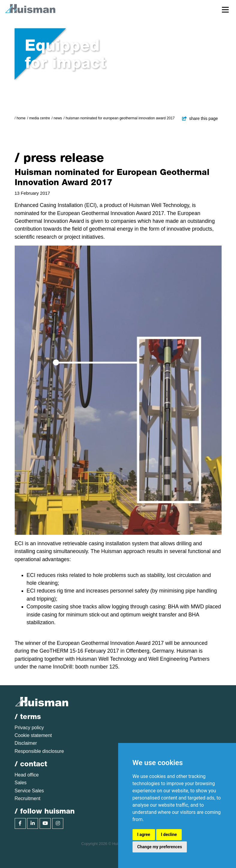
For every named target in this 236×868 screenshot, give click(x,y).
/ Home (20, 118)
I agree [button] (144, 835)
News (58, 118)
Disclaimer (26, 743)
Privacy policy (29, 728)
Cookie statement (33, 735)
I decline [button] (169, 835)
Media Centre (39, 118)
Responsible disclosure (39, 751)
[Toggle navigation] (225, 9)
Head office (27, 775)
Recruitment (28, 798)
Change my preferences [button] (160, 847)
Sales (21, 783)
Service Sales (29, 791)
